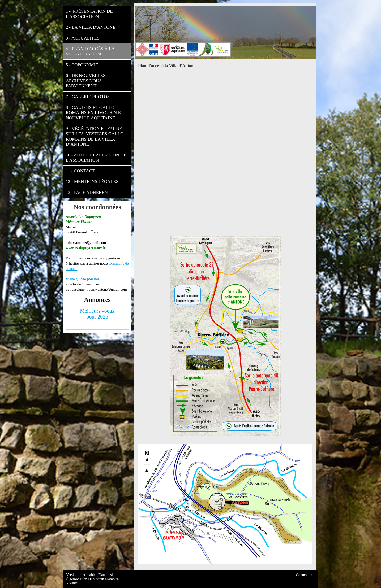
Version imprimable (81, 575)
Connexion (304, 575)
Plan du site (107, 575)
